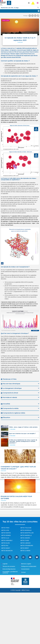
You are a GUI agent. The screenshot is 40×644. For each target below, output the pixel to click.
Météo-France (25, 590)
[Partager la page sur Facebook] (30, 16)
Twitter (10, 557)
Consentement (25, 569)
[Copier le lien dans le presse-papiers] (38, 16)
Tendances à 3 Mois (10, 379)
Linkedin (17, 557)
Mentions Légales (26, 564)
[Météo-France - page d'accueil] (25, 581)
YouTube (30, 557)
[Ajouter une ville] (39, 11)
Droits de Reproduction (9, 569)
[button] (38, 3)
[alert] (33, 3)
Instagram (23, 557)
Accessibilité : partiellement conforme (10, 572)
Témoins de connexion (9, 566)
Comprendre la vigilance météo (14, 413)
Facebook (3, 557)
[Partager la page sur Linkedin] (35, 16)
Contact (23, 572)
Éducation (7, 417)
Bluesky (37, 557)
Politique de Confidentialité (29, 566)
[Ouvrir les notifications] (29, 3)
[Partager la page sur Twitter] (32, 16)
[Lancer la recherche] (38, 8)
